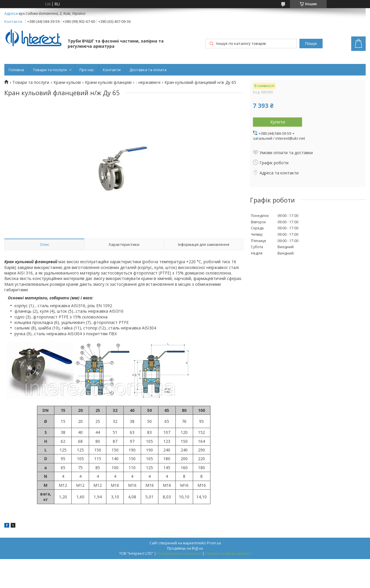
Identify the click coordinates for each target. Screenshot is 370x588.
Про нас (87, 70)
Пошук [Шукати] (311, 44)
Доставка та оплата (148, 70)
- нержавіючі (148, 82)
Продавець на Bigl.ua (185, 548)
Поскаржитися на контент (179, 553)
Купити (278, 122)
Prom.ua (214, 543)
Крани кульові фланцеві (108, 82)
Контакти (112, 70)
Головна (16, 70)
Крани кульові (67, 82)
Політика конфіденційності (228, 553)
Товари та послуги (50, 70)
